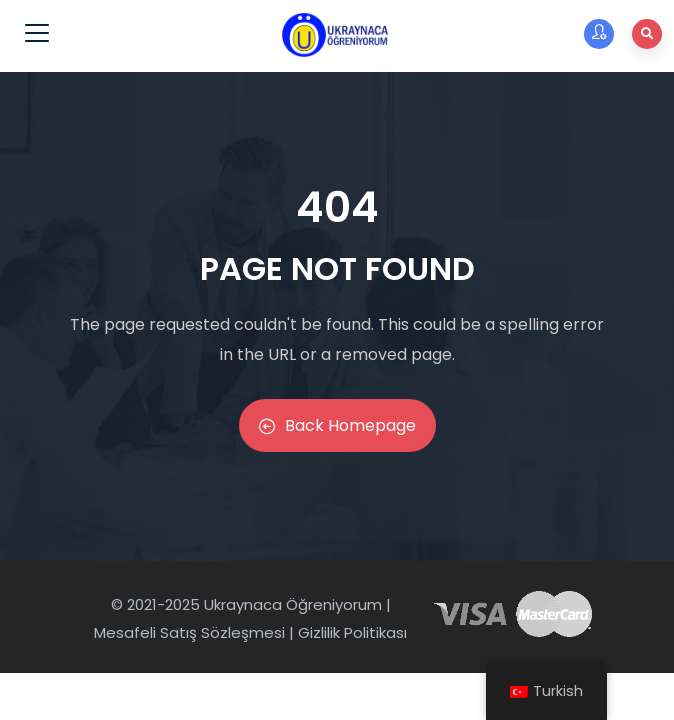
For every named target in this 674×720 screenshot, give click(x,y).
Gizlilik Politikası (352, 632)
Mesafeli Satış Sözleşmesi (189, 632)
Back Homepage (337, 425)
